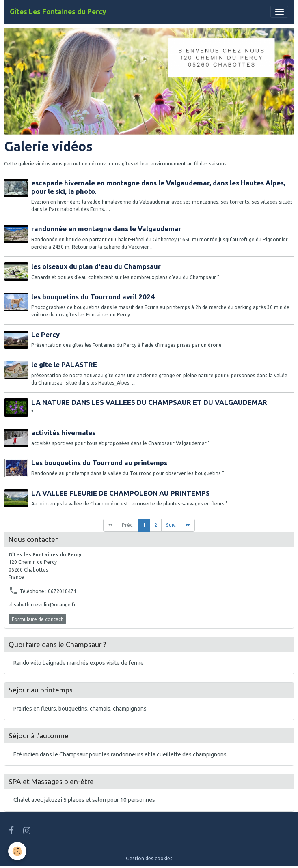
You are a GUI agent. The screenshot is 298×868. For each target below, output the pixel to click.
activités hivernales (63, 433)
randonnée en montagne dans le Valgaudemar (106, 229)
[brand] (58, 12)
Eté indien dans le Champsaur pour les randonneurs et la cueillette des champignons (120, 754)
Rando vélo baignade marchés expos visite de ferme (79, 663)
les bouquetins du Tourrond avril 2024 (93, 297)
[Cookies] (17, 851)
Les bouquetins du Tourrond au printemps (99, 463)
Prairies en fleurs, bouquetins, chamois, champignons (80, 709)
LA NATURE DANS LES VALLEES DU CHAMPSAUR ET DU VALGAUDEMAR (149, 402)
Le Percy (45, 334)
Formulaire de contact (37, 619)
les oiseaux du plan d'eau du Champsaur (96, 266)
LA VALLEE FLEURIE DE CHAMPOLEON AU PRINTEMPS (121, 493)
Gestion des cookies (149, 858)
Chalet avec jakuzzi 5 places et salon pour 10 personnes (84, 800)
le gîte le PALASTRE (64, 364)
